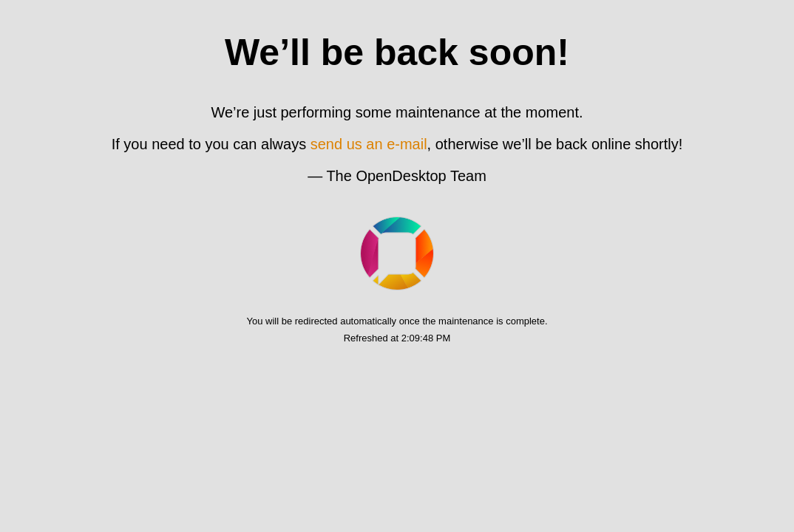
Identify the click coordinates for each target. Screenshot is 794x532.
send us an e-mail (369, 144)
